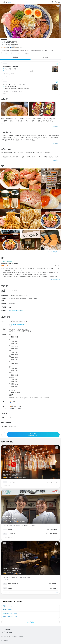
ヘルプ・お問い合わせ (7, 632)
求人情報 (15, 57)
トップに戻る (30, 622)
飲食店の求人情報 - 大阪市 (10, 613)
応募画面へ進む (33, 435)
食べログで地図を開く (19, 325)
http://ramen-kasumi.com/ (16, 310)
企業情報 (21, 636)
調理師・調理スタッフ (13, 584)
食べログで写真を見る (53, 252)
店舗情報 (46, 57)
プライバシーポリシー (12, 636)
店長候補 (10, 529)
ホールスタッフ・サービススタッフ (14, 84)
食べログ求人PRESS (6, 629)
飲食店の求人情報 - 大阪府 (10, 617)
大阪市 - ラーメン (8, 606)
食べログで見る (55, 279)
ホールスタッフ (11, 482)
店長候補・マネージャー (11, 67)
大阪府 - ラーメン (8, 610)
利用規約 (3, 636)
